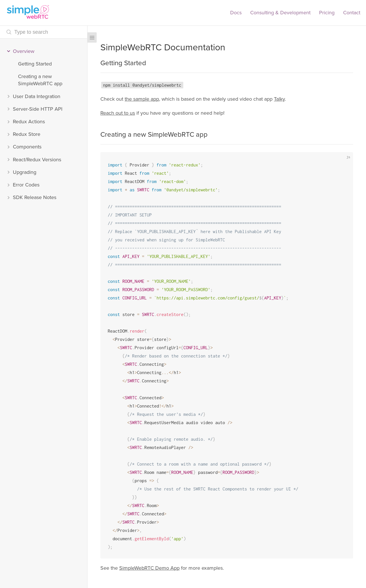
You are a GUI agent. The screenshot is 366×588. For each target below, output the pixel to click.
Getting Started (35, 64)
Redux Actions (29, 122)
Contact (352, 13)
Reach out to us (118, 113)
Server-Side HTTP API (38, 109)
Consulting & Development (280, 13)
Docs (236, 13)
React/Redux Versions (37, 160)
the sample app (142, 99)
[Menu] (92, 37)
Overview (24, 51)
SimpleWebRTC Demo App (149, 568)
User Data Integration (37, 96)
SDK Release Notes (35, 197)
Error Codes (26, 185)
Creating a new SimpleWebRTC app (40, 80)
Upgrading (25, 172)
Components (27, 147)
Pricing (327, 13)
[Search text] (44, 32)
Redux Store (27, 134)
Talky (279, 99)
